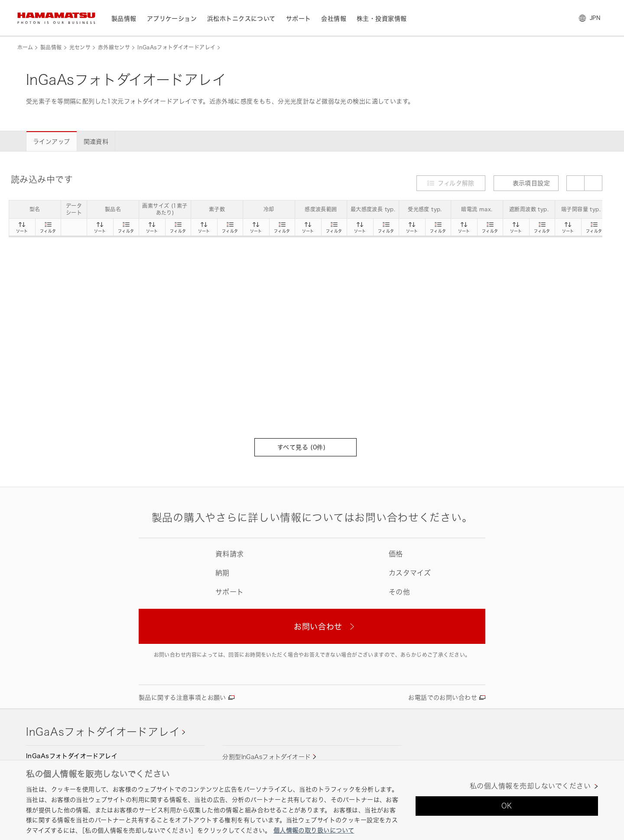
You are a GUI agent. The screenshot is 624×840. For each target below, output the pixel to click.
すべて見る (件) (305, 447)
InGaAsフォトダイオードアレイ (176, 47)
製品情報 (51, 47)
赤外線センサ (114, 47)
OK (507, 806)
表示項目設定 (526, 183)
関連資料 (96, 141)
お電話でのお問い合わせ (443, 697)
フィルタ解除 (456, 183)
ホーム (25, 47)
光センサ (80, 47)
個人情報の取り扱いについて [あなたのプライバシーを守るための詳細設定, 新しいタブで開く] (314, 830)
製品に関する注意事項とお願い (182, 697)
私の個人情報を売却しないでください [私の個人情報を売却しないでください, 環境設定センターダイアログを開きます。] (530, 786)
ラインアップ (52, 141)
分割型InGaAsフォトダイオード (266, 757)
